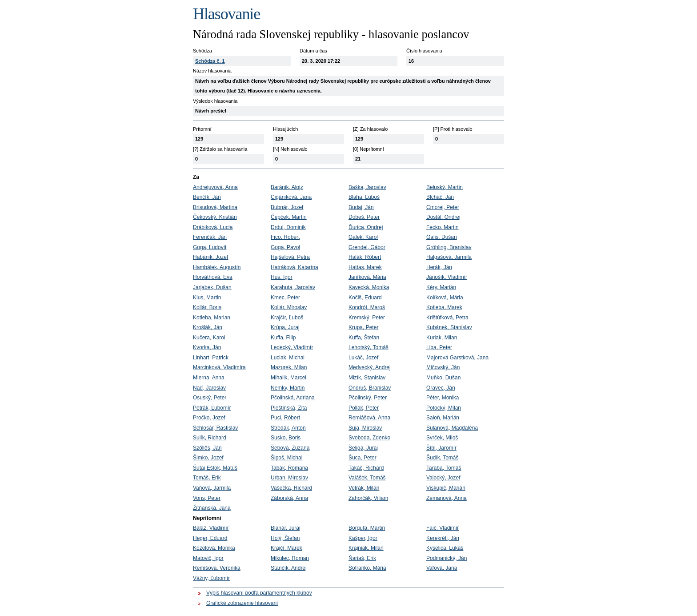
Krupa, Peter (363, 327)
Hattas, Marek (365, 267)
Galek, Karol (363, 237)
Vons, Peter (207, 498)
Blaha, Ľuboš (364, 197)
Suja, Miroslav (365, 428)
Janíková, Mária (367, 277)
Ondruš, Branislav (370, 388)
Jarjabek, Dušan (212, 287)
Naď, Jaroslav (209, 388)
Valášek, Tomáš (367, 478)
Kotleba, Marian (212, 318)
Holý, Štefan (285, 538)
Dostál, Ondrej (443, 217)
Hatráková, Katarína (294, 267)
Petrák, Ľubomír (212, 408)
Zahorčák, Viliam (368, 498)
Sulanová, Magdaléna (452, 428)
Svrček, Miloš (442, 438)
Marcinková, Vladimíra (219, 367)
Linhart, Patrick (211, 358)
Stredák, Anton (288, 428)
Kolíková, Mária (445, 298)
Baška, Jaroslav (367, 187)
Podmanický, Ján (447, 558)
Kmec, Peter (285, 298)
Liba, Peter (439, 347)
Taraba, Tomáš (444, 468)
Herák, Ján (439, 267)
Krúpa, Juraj (285, 327)
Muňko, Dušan (443, 378)
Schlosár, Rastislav (215, 428)
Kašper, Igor (363, 538)
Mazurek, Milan (289, 367)
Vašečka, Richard (291, 488)
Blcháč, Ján (440, 197)
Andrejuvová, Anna (215, 187)
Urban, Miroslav (289, 478)
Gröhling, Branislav (449, 247)
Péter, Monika (443, 398)
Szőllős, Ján (207, 448)
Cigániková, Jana (291, 197)
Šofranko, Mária (367, 568)
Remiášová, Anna (369, 418)
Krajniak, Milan (366, 548)
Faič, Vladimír (443, 528)
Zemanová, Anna (447, 498)
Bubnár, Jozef (287, 207)
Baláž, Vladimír (211, 528)
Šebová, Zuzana (290, 448)
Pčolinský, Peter (368, 398)
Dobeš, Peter (364, 217)
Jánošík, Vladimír (447, 277)
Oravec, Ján (441, 388)
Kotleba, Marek (444, 307)
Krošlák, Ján (208, 327)
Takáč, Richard (366, 468)
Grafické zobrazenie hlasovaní (242, 603)
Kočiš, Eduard (365, 298)
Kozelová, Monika (214, 548)
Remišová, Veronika (217, 568)
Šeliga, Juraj (363, 448)
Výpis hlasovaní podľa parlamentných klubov (259, 593)
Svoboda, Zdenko (369, 438)
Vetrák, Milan (364, 488)
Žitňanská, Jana (212, 508)
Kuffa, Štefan (364, 338)
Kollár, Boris (207, 307)
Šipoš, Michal (286, 458)
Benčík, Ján (207, 197)
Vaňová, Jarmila (212, 488)
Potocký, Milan (444, 408)
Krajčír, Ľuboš (287, 318)
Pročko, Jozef (209, 418)
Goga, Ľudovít (210, 247)
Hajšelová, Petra (290, 257)
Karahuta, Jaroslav (293, 287)
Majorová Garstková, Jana (457, 358)
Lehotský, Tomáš (369, 347)
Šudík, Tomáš (442, 458)
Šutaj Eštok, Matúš (215, 468)
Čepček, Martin (289, 217)
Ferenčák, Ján (210, 237)
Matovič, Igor (208, 558)
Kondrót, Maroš (367, 307)
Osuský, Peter (210, 398)
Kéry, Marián (441, 287)
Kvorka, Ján (207, 347)
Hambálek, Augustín (217, 267)
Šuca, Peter (363, 458)
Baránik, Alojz (287, 187)
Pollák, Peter (364, 408)
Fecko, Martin (443, 227)
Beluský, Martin (445, 187)
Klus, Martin (207, 298)
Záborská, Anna (289, 498)
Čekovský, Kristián (215, 217)
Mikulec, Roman (290, 558)
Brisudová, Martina (215, 207)
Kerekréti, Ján (443, 538)
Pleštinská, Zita (289, 408)
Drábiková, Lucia (213, 227)
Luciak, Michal (288, 358)
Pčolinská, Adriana (293, 398)
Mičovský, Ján (443, 367)
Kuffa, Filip (283, 338)
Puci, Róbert (285, 418)
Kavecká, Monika (369, 287)
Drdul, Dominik (288, 227)
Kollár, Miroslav (289, 307)
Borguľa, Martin (367, 528)
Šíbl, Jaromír (441, 448)
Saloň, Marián (443, 418)
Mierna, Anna (209, 378)
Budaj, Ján (361, 207)
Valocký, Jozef (443, 478)
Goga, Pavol (285, 247)
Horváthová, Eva (213, 277)
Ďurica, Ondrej (366, 227)
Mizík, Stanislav (367, 378)
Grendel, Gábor (367, 247)
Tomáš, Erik (207, 478)
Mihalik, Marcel (288, 378)
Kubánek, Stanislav (449, 327)
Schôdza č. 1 (210, 61)
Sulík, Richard (210, 438)
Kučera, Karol (209, 338)
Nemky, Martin (288, 388)
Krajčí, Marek (286, 548)
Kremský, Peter (367, 318)
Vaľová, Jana (442, 568)
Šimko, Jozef (208, 458)
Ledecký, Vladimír (292, 347)
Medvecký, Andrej (370, 367)
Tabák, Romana (289, 468)
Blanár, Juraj (286, 528)
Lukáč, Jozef (363, 358)
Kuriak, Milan (442, 338)
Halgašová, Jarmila (449, 257)
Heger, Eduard (210, 538)
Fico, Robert (285, 237)
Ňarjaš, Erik (362, 558)
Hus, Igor (282, 277)
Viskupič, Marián (446, 488)
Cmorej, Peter (443, 207)
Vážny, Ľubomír (211, 578)
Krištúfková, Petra (447, 318)
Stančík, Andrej (289, 568)
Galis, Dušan (442, 237)
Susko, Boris (286, 438)
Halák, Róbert (365, 257)
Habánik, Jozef (210, 257)
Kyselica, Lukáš (445, 548)
